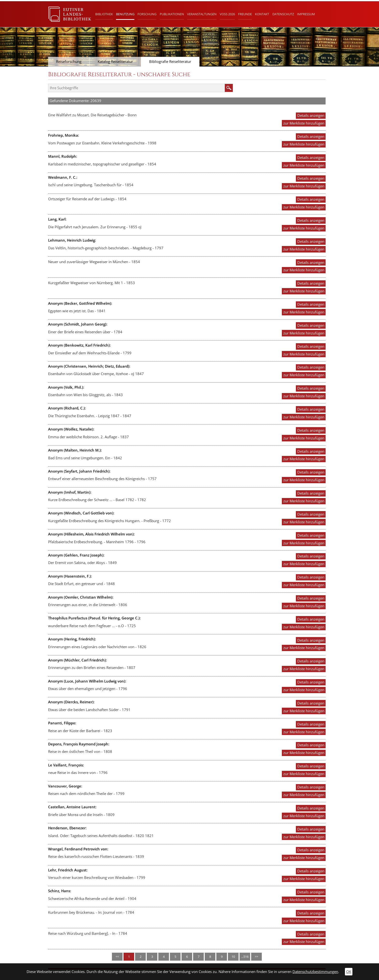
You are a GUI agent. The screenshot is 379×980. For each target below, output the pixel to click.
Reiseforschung (69, 62)
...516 (245, 957)
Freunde (245, 14)
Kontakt (262, 14)
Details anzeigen (311, 115)
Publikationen (172, 14)
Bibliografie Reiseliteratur (170, 62)
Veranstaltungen (202, 14)
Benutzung (125, 14)
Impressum (306, 14)
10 (233, 957)
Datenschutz (283, 14)
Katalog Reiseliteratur (115, 62)
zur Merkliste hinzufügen (304, 123)
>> (256, 957)
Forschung (147, 14)
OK (349, 972)
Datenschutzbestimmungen (315, 972)
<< (117, 957)
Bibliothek (104, 14)
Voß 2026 (227, 14)
